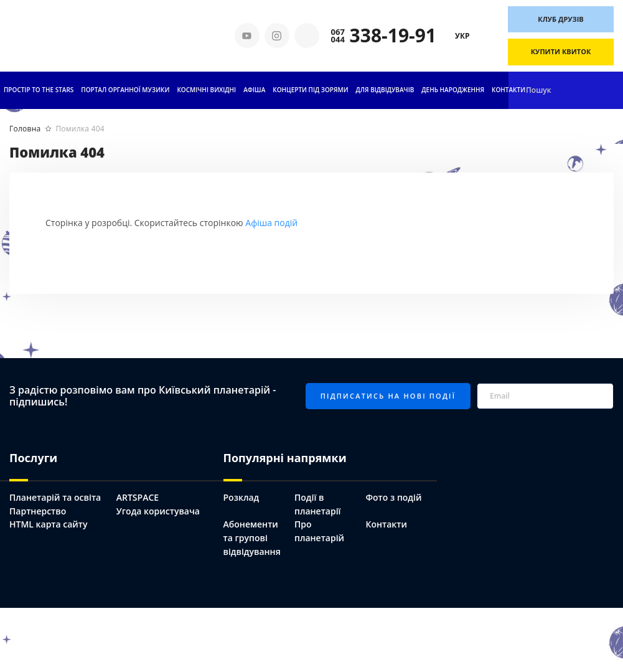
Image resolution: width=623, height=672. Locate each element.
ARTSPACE (138, 497)
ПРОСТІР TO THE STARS (39, 90)
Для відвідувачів (385, 90)
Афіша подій (271, 223)
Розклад (241, 497)
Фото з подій (393, 497)
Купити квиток (561, 51)
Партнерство (38, 511)
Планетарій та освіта (55, 497)
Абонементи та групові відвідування (252, 537)
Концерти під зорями (310, 90)
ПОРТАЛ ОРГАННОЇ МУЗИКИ (125, 90)
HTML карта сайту (49, 524)
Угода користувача (158, 511)
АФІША (254, 90)
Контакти (508, 90)
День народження (453, 90)
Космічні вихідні (206, 90)
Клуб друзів (561, 19)
